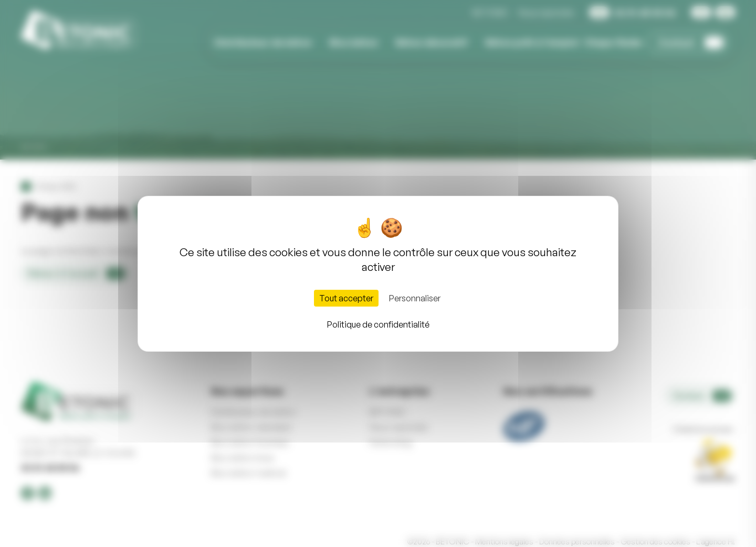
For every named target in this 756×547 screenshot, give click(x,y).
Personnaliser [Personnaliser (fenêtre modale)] (415, 298)
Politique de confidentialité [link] (378, 324)
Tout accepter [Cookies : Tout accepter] (346, 298)
